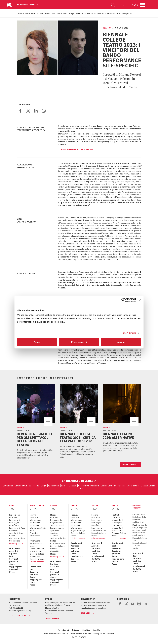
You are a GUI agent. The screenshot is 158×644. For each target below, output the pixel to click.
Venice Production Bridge (58, 539)
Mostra (33, 515)
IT (122, 5)
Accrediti (14, 551)
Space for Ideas (37, 551)
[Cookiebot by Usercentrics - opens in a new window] (124, 300)
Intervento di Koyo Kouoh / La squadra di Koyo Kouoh (17, 532)
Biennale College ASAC (140, 539)
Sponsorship (54, 486)
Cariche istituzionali (23, 486)
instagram (139, 605)
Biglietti (13, 554)
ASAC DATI (137, 546)
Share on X (28, 111)
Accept (121, 342)
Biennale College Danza (78, 534)
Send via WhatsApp (44, 111)
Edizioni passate (16, 544)
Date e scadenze (58, 544)
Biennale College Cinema (57, 547)
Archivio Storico (139, 522)
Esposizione (15, 515)
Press (12, 572)
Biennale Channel (140, 543)
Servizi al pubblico (14, 560)
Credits (97, 630)
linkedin (145, 605)
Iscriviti (85, 613)
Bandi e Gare (107, 486)
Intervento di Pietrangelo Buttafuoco (15, 523)
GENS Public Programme (35, 539)
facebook (120, 605)
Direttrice (13, 517)
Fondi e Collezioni (140, 535)
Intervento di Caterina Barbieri (99, 529)
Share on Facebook (21, 111)
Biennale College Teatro (119, 534)
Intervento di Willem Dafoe (118, 529)
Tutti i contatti (18, 616)
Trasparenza (119, 486)
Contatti (79, 488)
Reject (37, 342)
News (135, 556)
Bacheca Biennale (69, 486)
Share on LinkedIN (36, 111)
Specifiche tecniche (55, 532)
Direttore (34, 517)
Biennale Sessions (17, 538)
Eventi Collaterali (37, 549)
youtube (133, 605)
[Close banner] (140, 300)
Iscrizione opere (57, 528)
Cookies (86, 630)
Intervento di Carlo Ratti (38, 529)
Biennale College (148, 486)
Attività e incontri (140, 530)
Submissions (15, 541)
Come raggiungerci (15, 565)
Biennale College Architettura (37, 555)
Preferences (79, 342)
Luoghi (44, 486)
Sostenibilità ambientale (89, 486)
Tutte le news (129, 465)
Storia (36, 486)
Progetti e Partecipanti (35, 534)
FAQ (11, 556)
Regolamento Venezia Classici (57, 524)
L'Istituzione (8, 486)
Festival (74, 515)
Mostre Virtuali (139, 533)
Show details (129, 333)
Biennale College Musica (99, 534)
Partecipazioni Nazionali (36, 545)
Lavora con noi (133, 486)
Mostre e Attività (140, 525)
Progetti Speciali (140, 527)
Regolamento (56, 520)
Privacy (76, 630)
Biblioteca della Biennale (139, 518)
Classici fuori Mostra (56, 553)
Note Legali (63, 630)
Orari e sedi (15, 548)
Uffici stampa (52, 618)
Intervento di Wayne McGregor (78, 529)
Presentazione (139, 514)
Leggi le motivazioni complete (74, 149)
